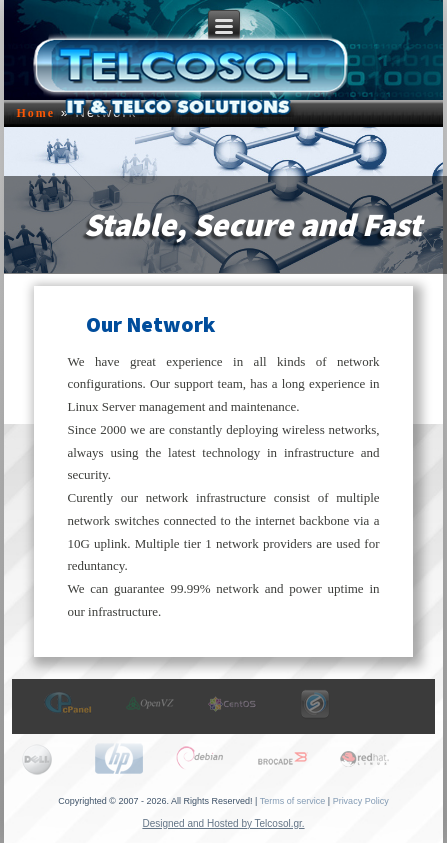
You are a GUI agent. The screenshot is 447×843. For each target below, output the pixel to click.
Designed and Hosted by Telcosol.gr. (223, 823)
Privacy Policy (361, 801)
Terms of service (293, 801)
